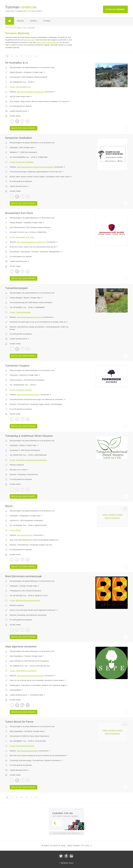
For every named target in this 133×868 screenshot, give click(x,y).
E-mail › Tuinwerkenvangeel (20, 312)
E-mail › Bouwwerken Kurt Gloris (22, 237)
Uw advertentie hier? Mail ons (66, 833)
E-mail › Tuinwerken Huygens (21, 390)
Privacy (71, 863)
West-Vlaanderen (16, 731)
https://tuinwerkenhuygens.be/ (28, 395)
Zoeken (33, 21)
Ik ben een (115, 9)
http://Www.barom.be (25, 535)
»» (36, 56)
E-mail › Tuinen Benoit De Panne (22, 746)
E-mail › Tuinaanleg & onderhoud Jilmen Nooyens (28, 460)
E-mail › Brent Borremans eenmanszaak (25, 600)
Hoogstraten (24, 516)
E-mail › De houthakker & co (20, 87)
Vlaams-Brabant (16, 72)
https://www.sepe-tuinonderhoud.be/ (30, 676)
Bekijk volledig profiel (24, 128)
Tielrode (27, 656)
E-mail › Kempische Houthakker (22, 162)
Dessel (22, 445)
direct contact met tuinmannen (48, 42)
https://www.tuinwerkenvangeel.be (30, 317)
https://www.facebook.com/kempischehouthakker (35, 167)
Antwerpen (14, 147)
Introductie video (38, 695)
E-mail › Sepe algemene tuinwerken (23, 671)
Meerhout (23, 375)
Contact (47, 21)
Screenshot (50, 92)
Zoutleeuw (28, 72)
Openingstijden (16, 690)
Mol (21, 147)
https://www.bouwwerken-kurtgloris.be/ (31, 242)
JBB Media (64, 863)
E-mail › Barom (15, 530)
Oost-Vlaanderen (16, 656)
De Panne (28, 731)
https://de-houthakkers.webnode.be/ (30, 92)
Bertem (26, 298)
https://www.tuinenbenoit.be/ (27, 751)
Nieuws (20, 21)
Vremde (23, 586)
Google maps (39, 72)
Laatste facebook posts (19, 111)
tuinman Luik (29, 40)
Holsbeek (27, 222)
